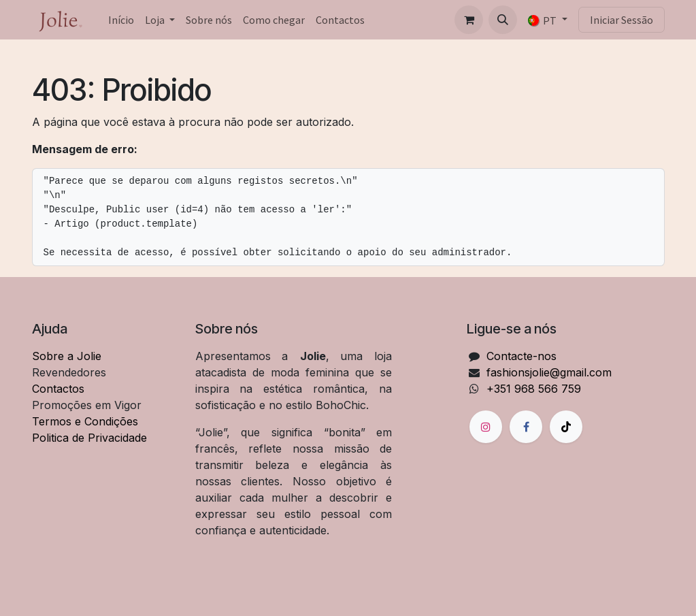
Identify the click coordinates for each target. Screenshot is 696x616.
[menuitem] (121, 20)
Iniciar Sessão (622, 20)
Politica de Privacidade (89, 438)
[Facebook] (526, 427)
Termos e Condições (85, 421)
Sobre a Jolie (67, 356)
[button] (503, 20)
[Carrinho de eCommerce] (469, 20)
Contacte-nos (521, 356)
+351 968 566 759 (534, 389)
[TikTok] (566, 427)
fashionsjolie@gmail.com (549, 372)
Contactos (58, 389)
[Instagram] (486, 427)
